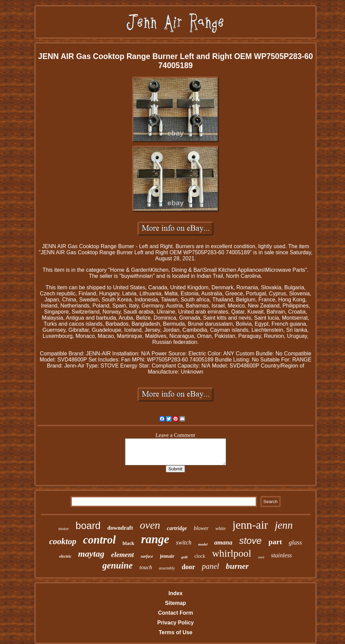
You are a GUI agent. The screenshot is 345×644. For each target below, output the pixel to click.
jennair (167, 556)
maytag (91, 554)
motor (64, 529)
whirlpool (232, 553)
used (261, 557)
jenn (284, 525)
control (100, 540)
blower (201, 528)
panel (210, 566)
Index (176, 593)
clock (200, 556)
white (220, 529)
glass (295, 542)
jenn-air (250, 525)
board (88, 526)
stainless (281, 555)
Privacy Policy (176, 623)
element (123, 555)
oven (150, 525)
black (129, 543)
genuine (118, 565)
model (203, 544)
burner (237, 566)
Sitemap (176, 603)
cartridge (177, 528)
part (275, 542)
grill (184, 557)
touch (146, 567)
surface (147, 556)
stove (250, 541)
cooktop (63, 541)
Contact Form (176, 613)
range (155, 539)
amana (223, 542)
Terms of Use (176, 632)
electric (65, 556)
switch (184, 543)
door (188, 567)
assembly (167, 568)
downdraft (120, 528)
